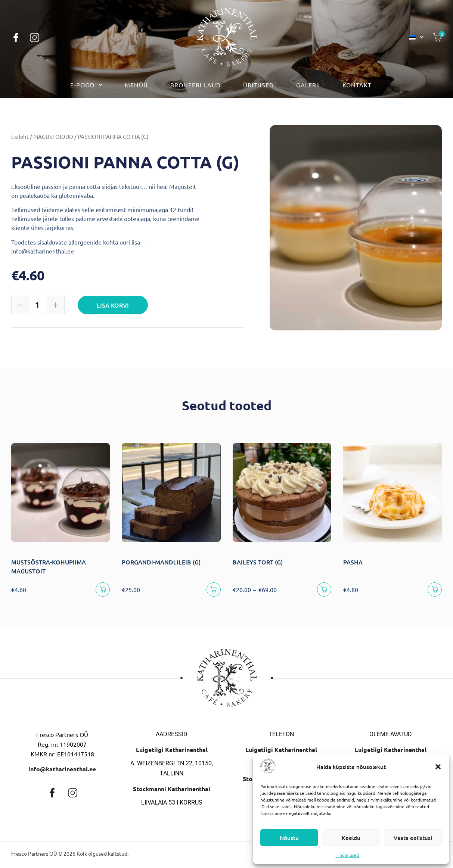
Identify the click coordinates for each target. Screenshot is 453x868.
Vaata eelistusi (413, 838)
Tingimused (347, 855)
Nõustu (289, 838)
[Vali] (323, 591)
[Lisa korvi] (101, 591)
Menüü (136, 85)
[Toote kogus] (37, 305)
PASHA (353, 562)
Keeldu (351, 838)
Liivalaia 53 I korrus (172, 805)
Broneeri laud (196, 85)
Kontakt (357, 85)
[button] (438, 767)
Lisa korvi (114, 305)
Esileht (20, 136)
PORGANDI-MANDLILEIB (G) (161, 562)
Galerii (308, 85)
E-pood (86, 85)
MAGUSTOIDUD (53, 136)
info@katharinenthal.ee (62, 771)
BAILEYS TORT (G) (258, 562)
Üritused (258, 85)
